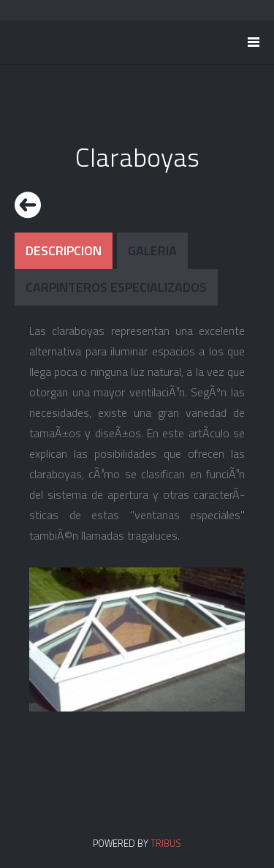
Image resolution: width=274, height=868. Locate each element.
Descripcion (64, 250)
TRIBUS (166, 843)
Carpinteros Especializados (116, 287)
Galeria (152, 250)
